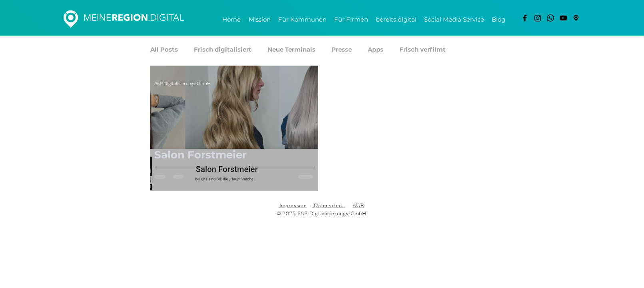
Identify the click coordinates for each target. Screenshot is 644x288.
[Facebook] (525, 18)
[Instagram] (538, 18)
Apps (376, 50)
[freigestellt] (576, 18)
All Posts (164, 50)
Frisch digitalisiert (223, 50)
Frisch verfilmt (423, 50)
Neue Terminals (291, 50)
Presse (342, 50)
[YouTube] (563, 18)
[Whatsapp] (550, 18)
